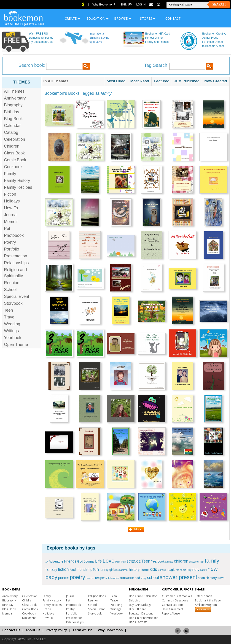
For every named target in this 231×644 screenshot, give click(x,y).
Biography (13, 105)
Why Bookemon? (104, 4)
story (213, 578)
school (153, 578)
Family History (17, 181)
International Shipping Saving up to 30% (99, 38)
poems (64, 578)
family (212, 561)
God (80, 561)
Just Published (187, 81)
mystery (193, 570)
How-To (11, 208)
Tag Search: (156, 65)
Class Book (15, 153)
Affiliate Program (206, 605)
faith (202, 562)
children (181, 561)
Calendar (12, 126)
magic (171, 570)
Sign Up (126, 5)
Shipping (135, 600)
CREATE (72, 18)
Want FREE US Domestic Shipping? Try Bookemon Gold (41, 38)
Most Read (140, 81)
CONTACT (173, 18)
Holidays (12, 201)
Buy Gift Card (138, 609)
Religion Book (97, 596)
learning (162, 570)
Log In (141, 5)
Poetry (10, 242)
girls (116, 570)
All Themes (14, 91)
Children (12, 146)
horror (145, 570)
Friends (70, 561)
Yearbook (13, 338)
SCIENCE (134, 561)
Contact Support (173, 605)
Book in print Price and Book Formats (144, 620)
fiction (63, 569)
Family (10, 174)
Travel (10, 317)
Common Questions (175, 600)
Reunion (12, 283)
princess (90, 578)
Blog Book (13, 119)
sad (137, 578)
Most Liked (116, 81)
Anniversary (15, 98)
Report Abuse (171, 613)
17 (47, 562)
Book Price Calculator (143, 596)
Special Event (17, 296)
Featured (162, 81)
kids (153, 569)
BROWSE (123, 18)
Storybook (13, 303)
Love (108, 561)
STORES (148, 18)
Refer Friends (203, 596)
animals (169, 562)
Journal (11, 215)
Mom (118, 562)
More (135, 529)
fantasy (51, 570)
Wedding (12, 324)
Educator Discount (141, 613)
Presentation (16, 256)
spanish (203, 578)
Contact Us (11, 630)
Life (98, 561)
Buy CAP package (140, 605)
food (73, 570)
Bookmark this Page (208, 600)
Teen (9, 310)
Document (29, 618)
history (134, 570)
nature (204, 570)
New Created (216, 81)
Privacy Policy (56, 630)
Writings (12, 331)
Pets (123, 562)
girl (111, 570)
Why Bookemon (110, 630)
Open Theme (16, 345)
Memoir (11, 222)
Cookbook (13, 167)
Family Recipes (18, 187)
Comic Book (15, 160)
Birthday (12, 112)
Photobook (14, 235)
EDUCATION (98, 18)
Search (219, 4)
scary (143, 578)
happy (122, 570)
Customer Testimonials (177, 596)
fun (96, 569)
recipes (100, 578)
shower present (178, 577)
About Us (33, 630)
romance (127, 578)
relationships (113, 578)
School (10, 290)
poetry (77, 577)
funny (104, 570)
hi (127, 570)
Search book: (32, 65)
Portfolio (12, 249)
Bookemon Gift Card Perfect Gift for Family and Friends (158, 38)
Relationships (16, 263)
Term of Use (82, 630)
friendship (84, 570)
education (194, 562)
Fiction (10, 194)
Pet (7, 229)
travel (221, 578)
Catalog (11, 132)
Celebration (15, 139)
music (183, 570)
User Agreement (173, 609)
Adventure (56, 561)
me (178, 570)
